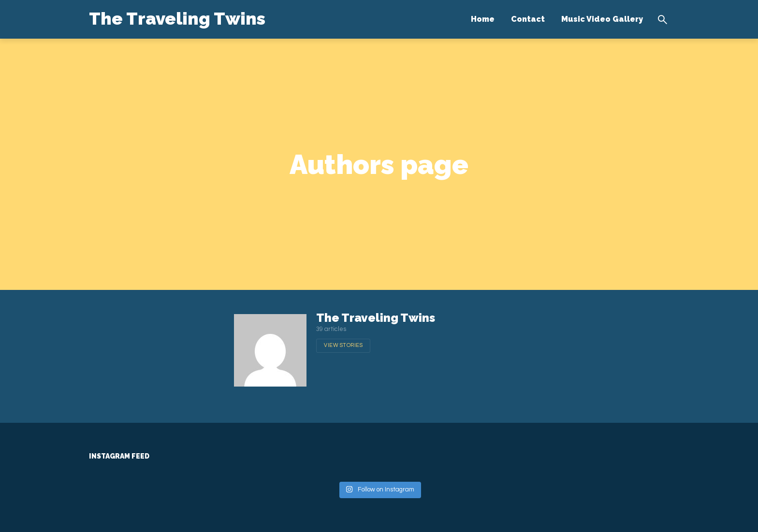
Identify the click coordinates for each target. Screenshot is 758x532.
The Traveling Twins (177, 18)
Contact (528, 19)
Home (483, 19)
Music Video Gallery (602, 19)
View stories (343, 345)
